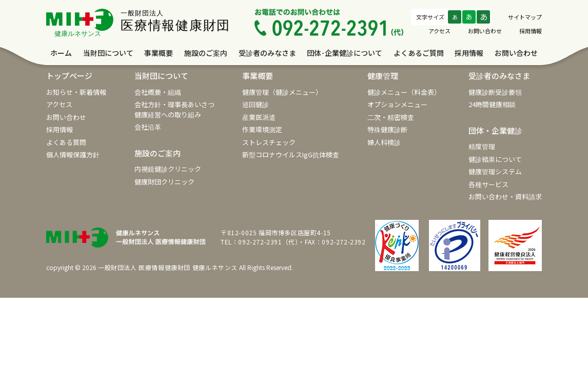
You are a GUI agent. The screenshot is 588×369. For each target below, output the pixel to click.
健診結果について (495, 159)
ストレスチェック (269, 142)
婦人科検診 (384, 142)
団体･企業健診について (345, 53)
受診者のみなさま (267, 53)
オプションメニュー (397, 104)
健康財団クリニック (164, 182)
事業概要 (159, 53)
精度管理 (482, 146)
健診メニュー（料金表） (404, 92)
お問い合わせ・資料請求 (505, 197)
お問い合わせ (485, 31)
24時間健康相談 (492, 104)
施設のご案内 (206, 53)
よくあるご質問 (419, 53)
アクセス (439, 31)
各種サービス (488, 184)
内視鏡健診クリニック (168, 169)
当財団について (108, 53)
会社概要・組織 (158, 92)
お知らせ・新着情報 (76, 92)
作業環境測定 (262, 129)
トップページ (69, 76)
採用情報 (531, 31)
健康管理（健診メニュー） (282, 92)
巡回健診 (256, 104)
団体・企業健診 (495, 130)
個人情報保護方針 (73, 155)
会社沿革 (148, 127)
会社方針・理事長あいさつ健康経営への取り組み (174, 109)
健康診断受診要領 (495, 92)
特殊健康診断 (387, 129)
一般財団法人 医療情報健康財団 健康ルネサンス (168, 267)
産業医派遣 (259, 117)
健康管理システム (495, 171)
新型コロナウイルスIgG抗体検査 (291, 155)
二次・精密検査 (391, 117)
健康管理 (383, 76)
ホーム (61, 53)
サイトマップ (525, 17)
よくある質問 (66, 142)
